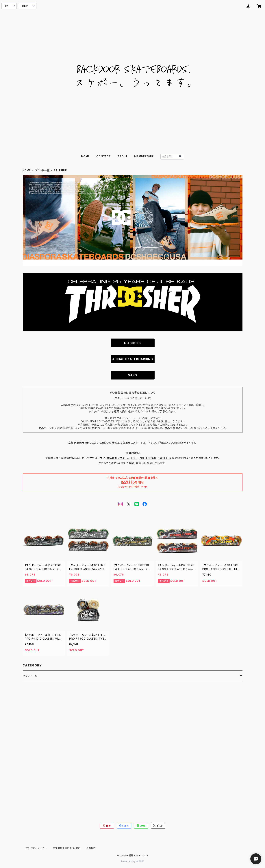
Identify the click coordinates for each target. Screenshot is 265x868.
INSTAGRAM (148, 458)
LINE (134, 458)
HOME (85, 156)
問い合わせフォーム (118, 458)
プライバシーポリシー (36, 848)
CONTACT (104, 156)
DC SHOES (132, 343)
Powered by (133, 861)
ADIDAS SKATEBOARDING (133, 359)
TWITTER (165, 458)
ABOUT (123, 156)
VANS (132, 375)
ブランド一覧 (42, 170)
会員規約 (91, 848)
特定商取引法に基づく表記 (67, 848)
